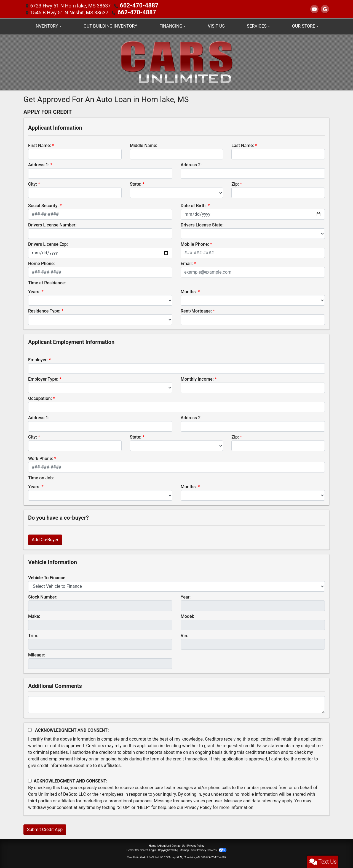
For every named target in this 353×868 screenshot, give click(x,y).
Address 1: (39, 164)
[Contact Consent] (30, 780)
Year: (186, 596)
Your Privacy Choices (209, 850)
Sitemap (184, 850)
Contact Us (178, 845)
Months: (189, 291)
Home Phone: (42, 263)
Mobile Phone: (195, 244)
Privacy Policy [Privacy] (196, 845)
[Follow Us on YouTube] (314, 9)
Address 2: (191, 164)
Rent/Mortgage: (196, 310)
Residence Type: (44, 310)
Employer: (38, 359)
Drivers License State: (202, 224)
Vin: (184, 635)
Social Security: (43, 205)
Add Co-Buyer (45, 539)
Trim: (33, 635)
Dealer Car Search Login (141, 850)
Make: (34, 616)
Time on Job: (41, 477)
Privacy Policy (198, 807)
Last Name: (243, 145)
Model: (187, 616)
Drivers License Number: (52, 224)
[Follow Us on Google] (325, 9)
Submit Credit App (45, 829)
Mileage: (37, 654)
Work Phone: (41, 458)
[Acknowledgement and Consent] (30, 729)
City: (33, 184)
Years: (34, 291)
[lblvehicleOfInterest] (176, 586)
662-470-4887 (136, 5)
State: (136, 184)
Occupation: (40, 398)
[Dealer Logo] (176, 61)
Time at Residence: (47, 282)
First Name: (40, 145)
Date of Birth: (194, 205)
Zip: (235, 184)
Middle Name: (144, 145)
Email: (187, 263)
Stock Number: (43, 596)
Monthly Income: (197, 379)
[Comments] (176, 704)
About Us (164, 845)
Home (153, 845)
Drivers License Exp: (48, 244)
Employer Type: (43, 379)
